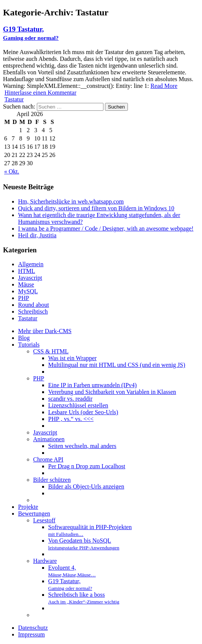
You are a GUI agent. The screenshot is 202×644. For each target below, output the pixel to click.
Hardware (45, 561)
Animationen (49, 439)
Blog (24, 338)
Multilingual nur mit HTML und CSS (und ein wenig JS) (117, 365)
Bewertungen (34, 514)
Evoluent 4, (72, 571)
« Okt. (12, 171)
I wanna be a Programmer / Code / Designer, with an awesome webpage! (106, 228)
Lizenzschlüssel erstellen (78, 405)
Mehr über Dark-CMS (45, 331)
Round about (33, 305)
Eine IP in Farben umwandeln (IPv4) (92, 385)
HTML (27, 271)
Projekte (28, 507)
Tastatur (14, 99)
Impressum (31, 634)
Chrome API (48, 459)
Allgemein (31, 264)
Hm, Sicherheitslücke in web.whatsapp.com (71, 201)
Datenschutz (33, 628)
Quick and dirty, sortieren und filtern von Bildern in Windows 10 (96, 208)
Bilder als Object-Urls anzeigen (86, 486)
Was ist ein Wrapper (72, 358)
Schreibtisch (33, 311)
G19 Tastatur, (31, 33)
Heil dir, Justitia (37, 235)
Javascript (30, 278)
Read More (164, 86)
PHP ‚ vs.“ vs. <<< (71, 419)
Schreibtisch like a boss (84, 598)
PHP (24, 298)
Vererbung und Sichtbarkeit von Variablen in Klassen (112, 392)
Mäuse (26, 284)
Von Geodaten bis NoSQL (84, 544)
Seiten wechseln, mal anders (82, 446)
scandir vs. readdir (70, 399)
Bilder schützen (52, 480)
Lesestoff (44, 520)
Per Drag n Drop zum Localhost (87, 466)
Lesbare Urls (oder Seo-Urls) (83, 412)
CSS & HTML (51, 351)
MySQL (28, 291)
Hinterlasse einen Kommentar (40, 93)
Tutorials (29, 345)
